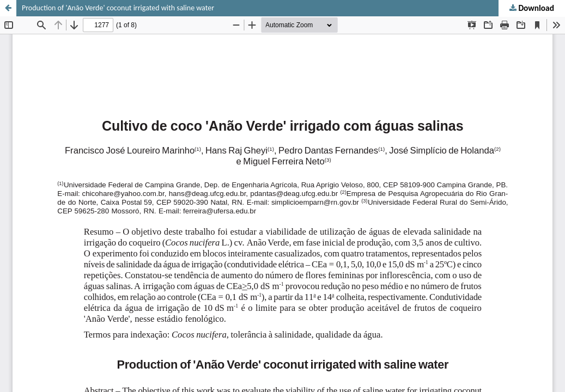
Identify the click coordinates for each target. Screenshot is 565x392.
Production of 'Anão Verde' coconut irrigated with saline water (118, 8)
